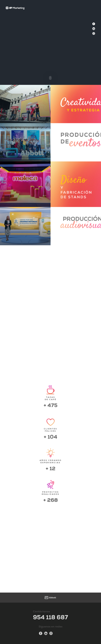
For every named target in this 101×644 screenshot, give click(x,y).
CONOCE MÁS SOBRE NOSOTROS (51, 363)
